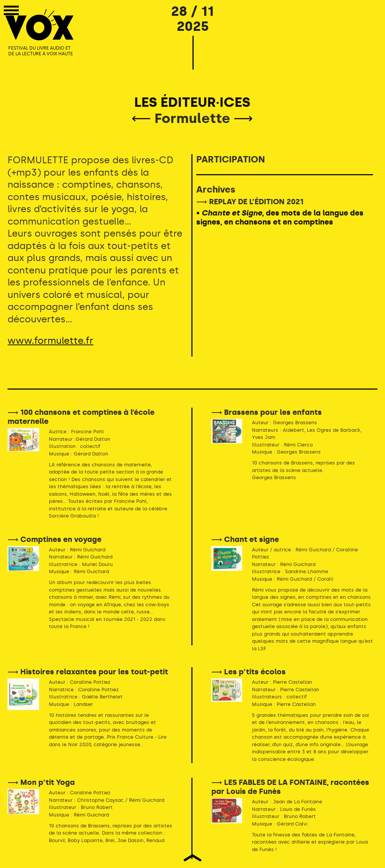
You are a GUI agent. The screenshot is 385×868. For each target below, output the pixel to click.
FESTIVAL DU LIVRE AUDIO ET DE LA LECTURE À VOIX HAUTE (41, 51)
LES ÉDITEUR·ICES (192, 102)
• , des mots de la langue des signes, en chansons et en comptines (280, 217)
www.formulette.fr (50, 341)
